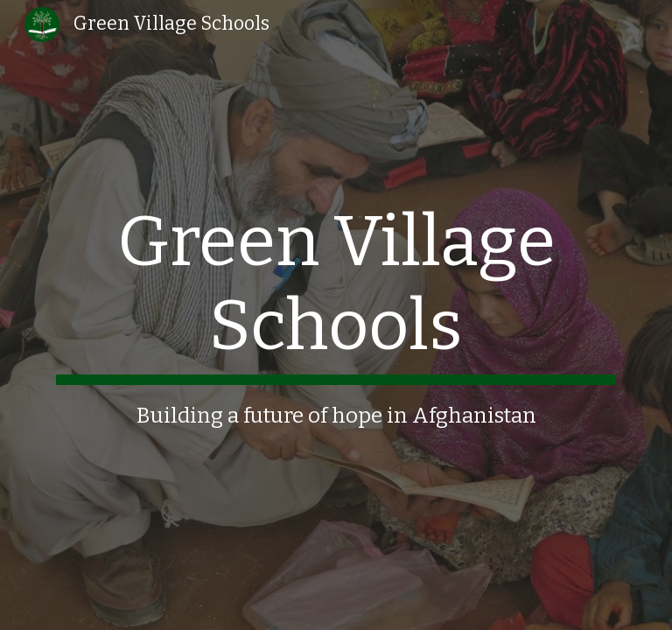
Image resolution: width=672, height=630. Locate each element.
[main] (336, 315)
